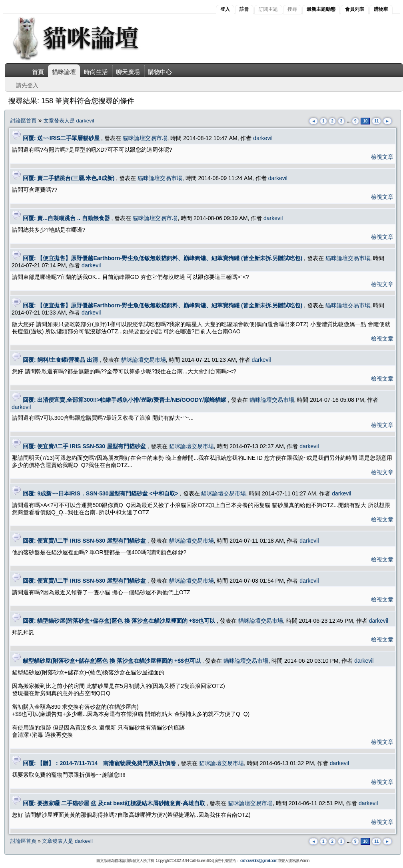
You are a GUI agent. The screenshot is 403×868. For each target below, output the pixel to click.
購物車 (381, 9)
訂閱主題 (268, 9)
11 (376, 121)
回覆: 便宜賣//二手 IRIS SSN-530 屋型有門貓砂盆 (84, 446)
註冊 (244, 9)
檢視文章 (382, 157)
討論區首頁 (23, 121)
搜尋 (292, 9)
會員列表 (355, 9)
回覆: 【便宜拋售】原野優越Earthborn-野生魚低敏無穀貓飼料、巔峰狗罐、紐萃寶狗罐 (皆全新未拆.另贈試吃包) (163, 258)
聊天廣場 (128, 72)
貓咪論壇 (64, 72)
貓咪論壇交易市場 (145, 138)
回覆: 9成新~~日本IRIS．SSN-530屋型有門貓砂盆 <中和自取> (101, 493)
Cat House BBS (201, 861)
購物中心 (160, 72)
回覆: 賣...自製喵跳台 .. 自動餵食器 (66, 218)
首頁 (38, 72)
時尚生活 (96, 72)
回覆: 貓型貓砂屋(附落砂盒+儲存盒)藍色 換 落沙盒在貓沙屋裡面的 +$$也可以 (119, 621)
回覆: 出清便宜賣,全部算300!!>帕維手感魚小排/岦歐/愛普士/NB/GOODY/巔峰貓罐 (125, 400)
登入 (225, 9)
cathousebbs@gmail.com (258, 861)
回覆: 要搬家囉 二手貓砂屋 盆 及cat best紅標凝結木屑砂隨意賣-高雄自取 (114, 803)
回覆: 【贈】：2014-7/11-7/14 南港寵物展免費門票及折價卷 (100, 763)
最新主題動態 (321, 9)
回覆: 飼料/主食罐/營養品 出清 (60, 360)
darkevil (263, 138)
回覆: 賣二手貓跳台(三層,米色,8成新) (69, 178)
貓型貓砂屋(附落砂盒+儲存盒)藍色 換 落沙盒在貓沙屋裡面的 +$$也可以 (112, 661)
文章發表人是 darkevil (69, 121)
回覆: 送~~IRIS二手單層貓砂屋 (61, 138)
